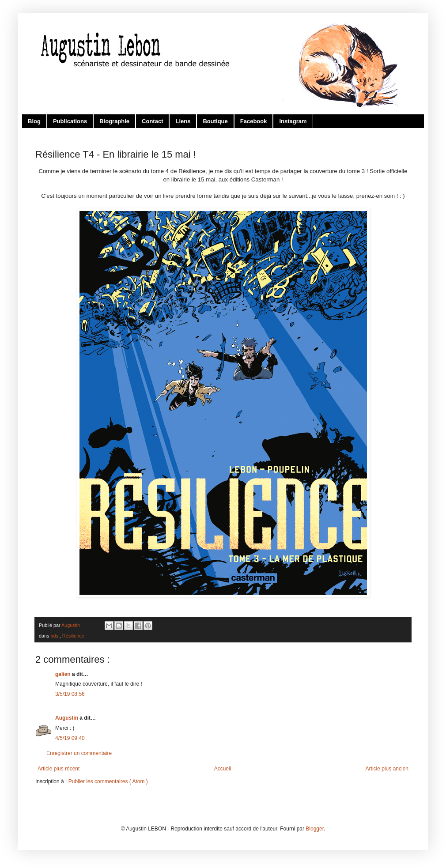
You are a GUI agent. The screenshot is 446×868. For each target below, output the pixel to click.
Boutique (215, 121)
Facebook (254, 121)
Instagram (293, 121)
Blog (34, 121)
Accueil (223, 769)
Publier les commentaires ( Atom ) (108, 781)
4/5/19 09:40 (70, 738)
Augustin (67, 718)
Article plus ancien (387, 769)
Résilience (73, 636)
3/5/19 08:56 (70, 694)
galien (64, 674)
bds (55, 636)
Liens (183, 121)
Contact (152, 121)
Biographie (114, 121)
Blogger (315, 829)
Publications (70, 121)
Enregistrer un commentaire (79, 753)
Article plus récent (59, 769)
